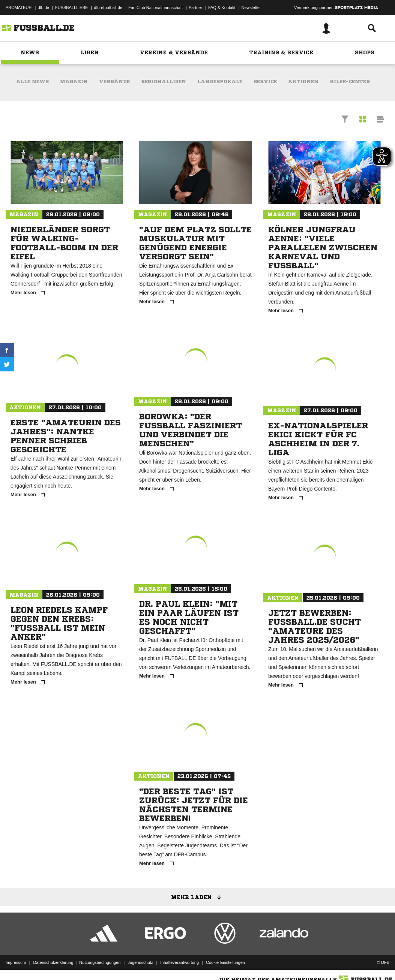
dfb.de (43, 7)
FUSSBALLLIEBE (71, 7)
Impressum (16, 962)
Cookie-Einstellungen (225, 962)
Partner (195, 7)
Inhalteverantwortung (179, 962)
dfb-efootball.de (108, 7)
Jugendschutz (140, 962)
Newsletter (251, 7)
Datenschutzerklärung (53, 962)
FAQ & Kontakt (222, 7)
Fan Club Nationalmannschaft (155, 7)
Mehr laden (199, 898)
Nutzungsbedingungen (100, 962)
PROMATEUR (19, 7)
